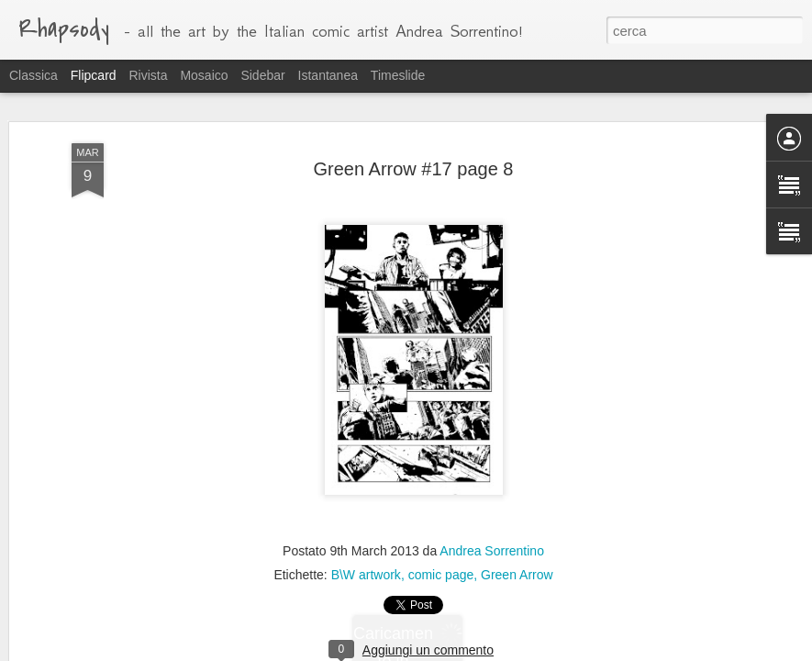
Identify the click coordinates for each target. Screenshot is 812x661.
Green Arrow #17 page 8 (414, 169)
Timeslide (398, 75)
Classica (33, 75)
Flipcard (94, 75)
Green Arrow (517, 575)
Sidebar (262, 75)
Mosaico (204, 75)
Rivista (148, 75)
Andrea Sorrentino (492, 551)
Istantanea (328, 75)
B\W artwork (366, 575)
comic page (441, 575)
